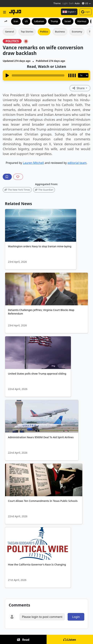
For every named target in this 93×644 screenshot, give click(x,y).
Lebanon (39, 21)
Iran (16, 21)
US (26, 21)
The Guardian (44, 190)
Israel (68, 21)
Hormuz (82, 21)
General (10, 32)
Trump (54, 21)
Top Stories (27, 32)
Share (79, 88)
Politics (44, 32)
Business (60, 32)
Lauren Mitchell (33, 163)
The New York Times (17, 190)
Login (86, 12)
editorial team (77, 163)
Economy (77, 32)
